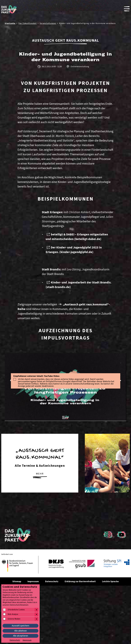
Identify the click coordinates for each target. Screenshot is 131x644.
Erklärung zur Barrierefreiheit (80, 581)
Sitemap (17, 581)
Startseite (10, 23)
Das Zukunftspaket (28, 23)
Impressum (33, 581)
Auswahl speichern (20, 626)
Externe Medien (14, 619)
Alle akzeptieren (21, 636)
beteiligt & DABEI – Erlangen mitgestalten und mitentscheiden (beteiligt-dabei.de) (77, 237)
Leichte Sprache (110, 581)
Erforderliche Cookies (16, 610)
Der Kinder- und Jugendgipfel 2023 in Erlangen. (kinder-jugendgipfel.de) (74, 250)
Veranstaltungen (48, 23)
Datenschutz (52, 581)
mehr (40, 475)
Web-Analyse (13, 614)
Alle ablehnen (21, 631)
